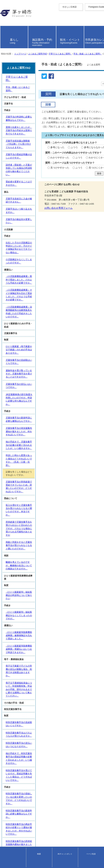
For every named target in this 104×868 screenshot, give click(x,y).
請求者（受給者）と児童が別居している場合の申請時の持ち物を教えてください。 (46, 332)
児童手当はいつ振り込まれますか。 (23, 360)
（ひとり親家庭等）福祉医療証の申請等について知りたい (34, 605)
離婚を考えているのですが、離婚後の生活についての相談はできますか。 (41, 585)
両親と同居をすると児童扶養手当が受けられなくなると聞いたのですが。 (41, 571)
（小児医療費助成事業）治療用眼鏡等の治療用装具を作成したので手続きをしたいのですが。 (51, 428)
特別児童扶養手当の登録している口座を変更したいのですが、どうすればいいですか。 (48, 736)
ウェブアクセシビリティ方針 (15, 835)
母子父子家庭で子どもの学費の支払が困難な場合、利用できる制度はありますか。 (46, 654)
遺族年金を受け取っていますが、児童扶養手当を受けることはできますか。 (43, 469)
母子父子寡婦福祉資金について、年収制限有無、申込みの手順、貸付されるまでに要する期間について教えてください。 (52, 664)
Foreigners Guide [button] (9, 13)
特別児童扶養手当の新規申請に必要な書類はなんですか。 (34, 743)
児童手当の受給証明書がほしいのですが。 (26, 324)
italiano (4, 32)
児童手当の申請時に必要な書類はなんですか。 (28, 302)
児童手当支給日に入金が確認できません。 (26, 353)
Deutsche (5, 29)
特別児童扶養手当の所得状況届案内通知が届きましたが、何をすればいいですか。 (46, 758)
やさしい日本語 (8, 10)
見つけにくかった (55, 204)
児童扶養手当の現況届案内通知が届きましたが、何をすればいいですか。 (41, 506)
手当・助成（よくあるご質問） (87, 83)
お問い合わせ (6, 864)
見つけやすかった (17, 204)
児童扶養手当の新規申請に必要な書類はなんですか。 (32, 498)
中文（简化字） (8, 18)
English (4, 15)
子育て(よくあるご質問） (60, 83)
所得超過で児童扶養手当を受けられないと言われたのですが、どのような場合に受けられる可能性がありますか (52, 562)
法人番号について (35, 858)
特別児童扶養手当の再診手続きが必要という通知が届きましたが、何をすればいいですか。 (50, 751)
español (4, 34)
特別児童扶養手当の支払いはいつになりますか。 (29, 707)
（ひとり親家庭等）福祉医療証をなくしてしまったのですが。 (36, 619)
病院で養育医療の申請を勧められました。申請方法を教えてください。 (40, 790)
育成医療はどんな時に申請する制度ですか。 (27, 804)
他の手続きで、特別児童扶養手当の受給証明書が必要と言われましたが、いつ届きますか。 (50, 714)
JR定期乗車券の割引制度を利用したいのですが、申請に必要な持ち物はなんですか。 (47, 484)
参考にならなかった (51, 178)
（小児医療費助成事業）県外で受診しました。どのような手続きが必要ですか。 (45, 410)
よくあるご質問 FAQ (37, 83)
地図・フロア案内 (8, 861)
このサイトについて (11, 838)
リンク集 (5, 841)
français (4, 27)
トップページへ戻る (11, 826)
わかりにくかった (55, 191)
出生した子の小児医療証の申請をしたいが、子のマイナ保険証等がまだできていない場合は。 (51, 388)
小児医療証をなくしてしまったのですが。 (26, 396)
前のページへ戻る (9, 823)
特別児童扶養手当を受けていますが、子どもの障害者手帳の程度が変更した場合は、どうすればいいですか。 (52, 767)
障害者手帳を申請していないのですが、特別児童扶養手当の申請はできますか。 (45, 776)
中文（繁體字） (8, 21)
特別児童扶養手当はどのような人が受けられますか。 (32, 699)
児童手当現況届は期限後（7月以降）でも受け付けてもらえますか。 (39, 317)
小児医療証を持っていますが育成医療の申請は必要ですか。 (35, 812)
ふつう (31, 178)
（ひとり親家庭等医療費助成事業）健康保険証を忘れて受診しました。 (40, 633)
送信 (52, 211)
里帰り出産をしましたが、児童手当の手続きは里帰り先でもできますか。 (41, 309)
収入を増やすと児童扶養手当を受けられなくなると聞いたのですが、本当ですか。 (46, 553)
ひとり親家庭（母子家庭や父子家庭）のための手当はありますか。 (38, 455)
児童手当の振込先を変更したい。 (22, 368)
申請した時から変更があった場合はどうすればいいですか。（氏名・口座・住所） (46, 521)
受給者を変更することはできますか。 (24, 339)
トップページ (20, 83)
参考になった (15, 178)
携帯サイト (6, 829)
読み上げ (7, 44)
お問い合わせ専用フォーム (16, 246)
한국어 (4, 24)
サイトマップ (7, 832)
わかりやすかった (17, 191)
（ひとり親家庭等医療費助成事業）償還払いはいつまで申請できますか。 (41, 641)
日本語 (4, 39)
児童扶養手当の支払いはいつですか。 (24, 477)
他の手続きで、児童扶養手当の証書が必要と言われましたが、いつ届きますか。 (45, 513)
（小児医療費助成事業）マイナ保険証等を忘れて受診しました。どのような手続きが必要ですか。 (51, 419)
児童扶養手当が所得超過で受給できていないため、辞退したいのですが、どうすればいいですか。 (51, 537)
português (5, 37)
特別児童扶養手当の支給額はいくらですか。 (27, 692)
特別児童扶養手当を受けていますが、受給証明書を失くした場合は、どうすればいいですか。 (51, 722)
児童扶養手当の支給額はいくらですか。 (25, 462)
